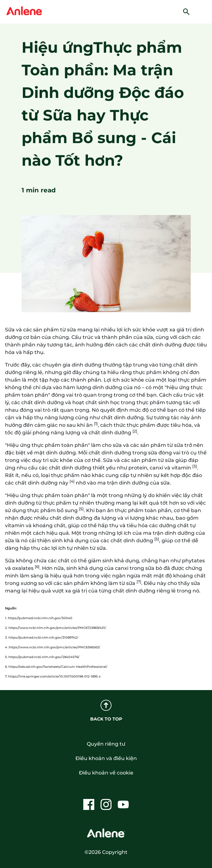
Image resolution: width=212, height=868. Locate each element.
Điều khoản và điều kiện (106, 758)
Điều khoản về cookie (106, 773)
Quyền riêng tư (106, 744)
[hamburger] (204, 11)
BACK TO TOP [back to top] (106, 711)
